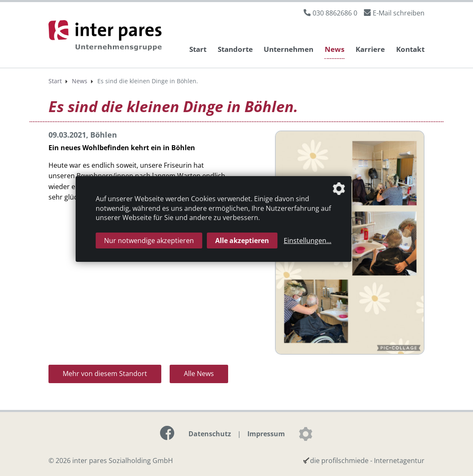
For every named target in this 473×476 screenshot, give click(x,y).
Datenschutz (210, 434)
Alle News (199, 374)
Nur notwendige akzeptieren (149, 241)
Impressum (266, 434)
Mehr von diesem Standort (105, 374)
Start (198, 49)
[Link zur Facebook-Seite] (167, 433)
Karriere (370, 49)
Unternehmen (289, 49)
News (334, 49)
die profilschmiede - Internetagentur (367, 461)
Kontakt (410, 49)
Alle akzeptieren (242, 241)
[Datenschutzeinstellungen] (305, 434)
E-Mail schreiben (399, 13)
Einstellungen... (308, 241)
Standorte (235, 49)
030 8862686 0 (335, 13)
